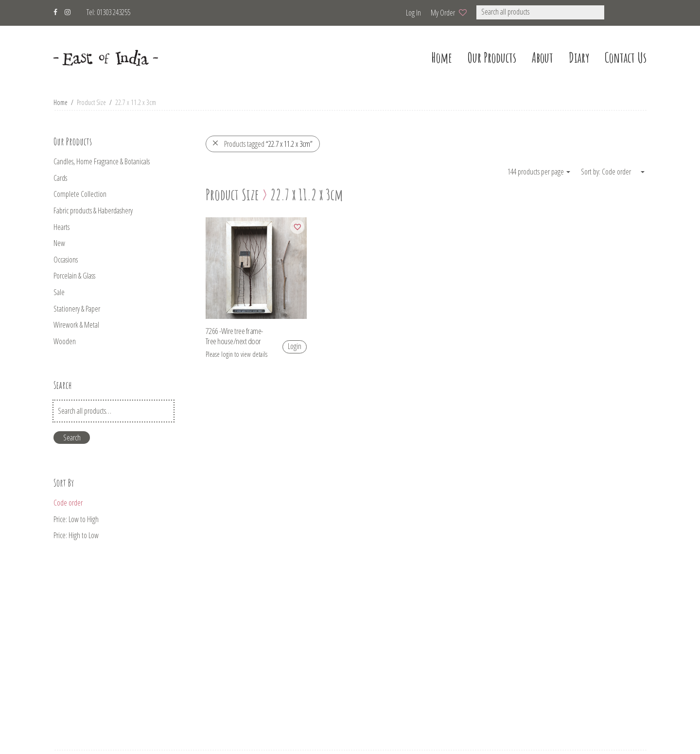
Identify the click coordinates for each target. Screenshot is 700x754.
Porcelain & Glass (74, 276)
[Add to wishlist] (297, 227)
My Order (443, 13)
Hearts (61, 227)
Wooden (65, 341)
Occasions (66, 260)
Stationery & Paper (77, 309)
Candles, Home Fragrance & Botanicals (102, 161)
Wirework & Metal (76, 325)
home (442, 58)
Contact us (626, 58)
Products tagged (262, 144)
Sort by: (591, 172)
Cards (60, 178)
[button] (617, 12)
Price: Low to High (76, 519)
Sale (59, 292)
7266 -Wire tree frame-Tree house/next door (234, 336)
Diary (579, 58)
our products (492, 58)
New (59, 243)
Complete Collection (80, 194)
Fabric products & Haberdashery (93, 210)
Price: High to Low (76, 535)
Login (295, 346)
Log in (413, 13)
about (542, 58)
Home (61, 102)
